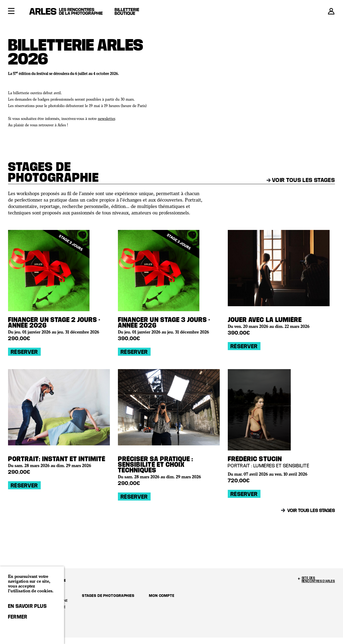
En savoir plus (27, 606)
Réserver (24, 352)
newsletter (106, 119)
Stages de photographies (108, 595)
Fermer (18, 617)
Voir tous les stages (301, 180)
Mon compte (162, 595)
